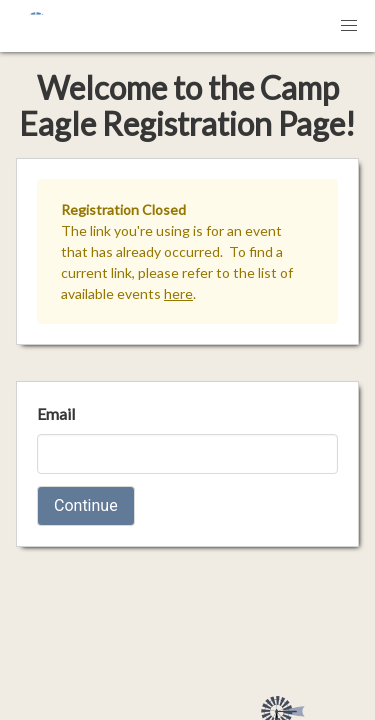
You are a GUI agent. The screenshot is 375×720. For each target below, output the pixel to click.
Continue (86, 505)
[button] (349, 26)
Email (56, 413)
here (178, 293)
